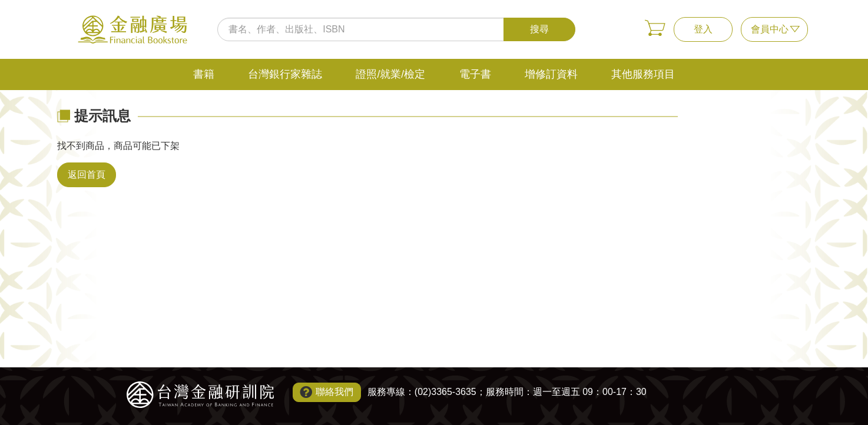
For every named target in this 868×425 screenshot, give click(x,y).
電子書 (475, 74)
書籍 (204, 74)
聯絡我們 (334, 392)
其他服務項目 (643, 74)
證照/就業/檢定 (390, 74)
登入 (703, 29)
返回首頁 (87, 175)
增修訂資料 (551, 74)
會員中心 (770, 29)
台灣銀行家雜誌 (285, 74)
